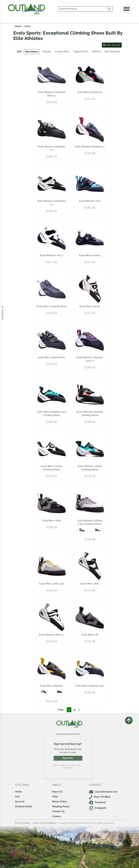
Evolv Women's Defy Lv (52, 635)
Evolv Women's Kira (90, 201)
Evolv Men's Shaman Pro (52, 357)
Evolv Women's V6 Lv (52, 255)
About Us (57, 792)
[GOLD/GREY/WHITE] (44, 692)
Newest (96, 52)
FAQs (55, 797)
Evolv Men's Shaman (52, 686)
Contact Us (58, 811)
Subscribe (68, 758)
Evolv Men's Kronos (90, 255)
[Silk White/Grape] (98, 530)
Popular (47, 52)
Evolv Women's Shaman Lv (90, 147)
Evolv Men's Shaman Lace (90, 686)
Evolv (28, 26)
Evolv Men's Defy (52, 521)
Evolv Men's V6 (90, 635)
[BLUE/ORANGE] (60, 692)
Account (20, 802)
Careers (57, 816)
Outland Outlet (24, 806)
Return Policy (60, 802)
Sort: (20, 52)
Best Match (32, 52)
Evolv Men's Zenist (90, 306)
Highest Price (81, 52)
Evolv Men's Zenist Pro (90, 92)
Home (18, 26)
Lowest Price (62, 52)
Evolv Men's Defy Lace (52, 584)
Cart (18, 797)
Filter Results (112, 45)
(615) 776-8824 (100, 797)
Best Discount (112, 52)
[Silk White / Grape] (82, 530)
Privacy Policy (23, 823)
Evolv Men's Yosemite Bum (52, 306)
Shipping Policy (61, 806)
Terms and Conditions (45, 823)
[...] (83, 9)
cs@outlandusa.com (103, 792)
